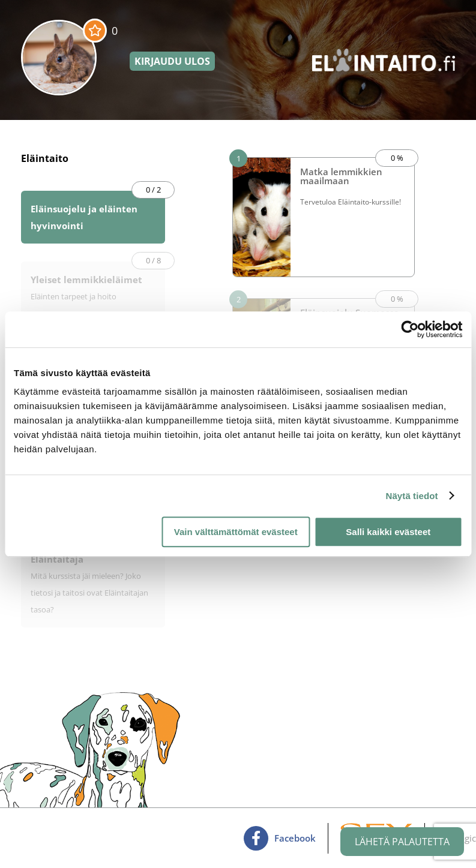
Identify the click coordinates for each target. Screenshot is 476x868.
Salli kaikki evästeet (388, 532)
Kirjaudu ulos (172, 61)
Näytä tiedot (412, 496)
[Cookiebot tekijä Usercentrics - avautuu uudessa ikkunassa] (410, 329)
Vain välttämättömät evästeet (236, 532)
